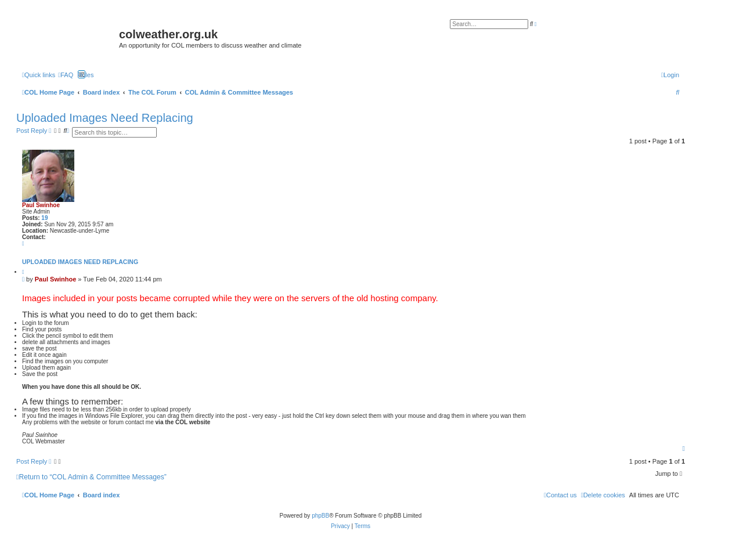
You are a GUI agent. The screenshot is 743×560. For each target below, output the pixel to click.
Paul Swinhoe (41, 205)
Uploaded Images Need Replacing (105, 118)
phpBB (320, 516)
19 (44, 218)
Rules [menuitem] (85, 75)
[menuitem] (66, 75)
